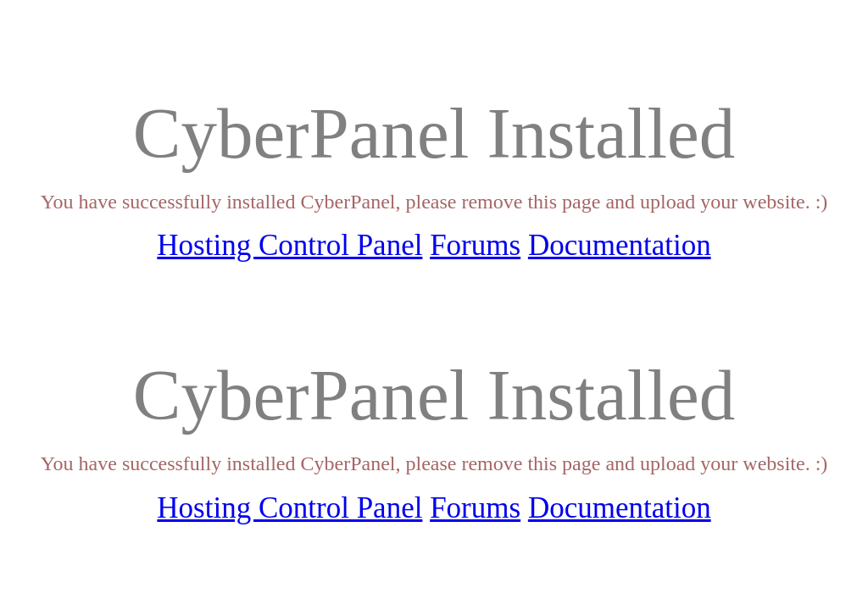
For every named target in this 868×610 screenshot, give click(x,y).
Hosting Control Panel (289, 245)
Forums (475, 245)
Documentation (620, 245)
